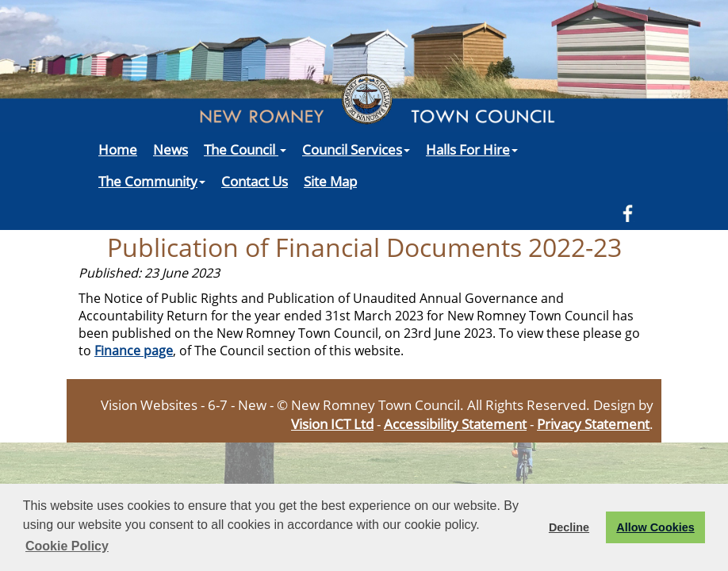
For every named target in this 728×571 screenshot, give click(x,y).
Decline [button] (569, 527)
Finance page (134, 351)
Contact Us (255, 181)
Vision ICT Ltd (332, 423)
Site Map (330, 181)
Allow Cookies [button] (655, 527)
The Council (245, 149)
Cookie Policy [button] (67, 546)
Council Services (356, 149)
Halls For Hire (472, 149)
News (171, 149)
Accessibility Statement (455, 423)
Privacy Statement (593, 423)
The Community (152, 181)
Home (118, 149)
